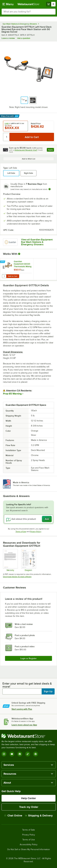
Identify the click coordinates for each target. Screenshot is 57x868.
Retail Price (36, 124)
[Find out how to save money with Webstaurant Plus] (3, 262)
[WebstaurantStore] (28, 736)
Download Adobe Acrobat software (17, 577)
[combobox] (28, 12)
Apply (51, 150)
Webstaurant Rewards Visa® (26, 150)
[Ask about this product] (28, 519)
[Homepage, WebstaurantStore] (29, 4)
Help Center (28, 798)
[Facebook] (20, 754)
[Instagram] (4, 754)
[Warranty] (10, 560)
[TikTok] (28, 754)
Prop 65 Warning (12, 394)
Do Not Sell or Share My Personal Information (29, 849)
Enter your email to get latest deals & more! (27, 685)
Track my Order (29, 807)
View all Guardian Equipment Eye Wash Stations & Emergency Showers (37, 242)
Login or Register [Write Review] (28, 658)
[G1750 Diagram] (28, 560)
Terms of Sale (28, 830)
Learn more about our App (24, 725)
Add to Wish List (29, 159)
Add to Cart (13, 276)
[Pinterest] (36, 754)
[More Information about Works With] (19, 254)
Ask (47, 519)
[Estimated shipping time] (50, 189)
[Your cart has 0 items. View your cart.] (51, 4)
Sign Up (48, 691)
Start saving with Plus (22, 709)
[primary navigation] (8, 4)
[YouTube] (12, 754)
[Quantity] (6, 137)
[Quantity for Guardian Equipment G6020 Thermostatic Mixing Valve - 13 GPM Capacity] (4, 276)
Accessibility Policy (29, 845)
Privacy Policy (36, 532)
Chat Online (13, 816)
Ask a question (24, 38)
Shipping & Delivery (39, 816)
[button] (24, 100)
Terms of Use (21, 532)
